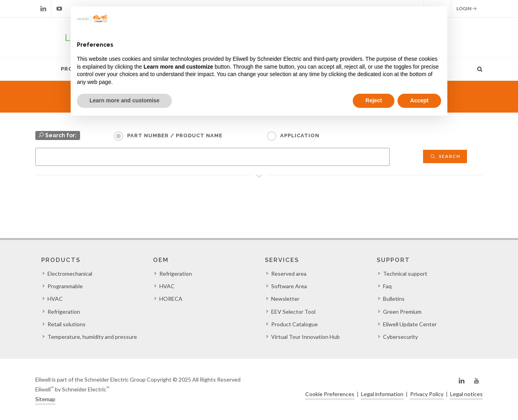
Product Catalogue (295, 324)
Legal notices (466, 394)
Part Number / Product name (175, 135)
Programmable (65, 286)
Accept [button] (419, 100)
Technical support (405, 274)
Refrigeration (64, 312)
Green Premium (402, 312)
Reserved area (289, 274)
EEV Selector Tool (293, 312)
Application (300, 135)
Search (445, 156)
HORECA (171, 299)
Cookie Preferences (330, 394)
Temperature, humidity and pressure (92, 337)
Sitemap (45, 399)
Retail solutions (67, 324)
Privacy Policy (427, 394)
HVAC (55, 299)
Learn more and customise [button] (124, 100)
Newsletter (285, 299)
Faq (387, 286)
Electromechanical (70, 274)
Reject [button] (374, 100)
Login (467, 9)
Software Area (289, 286)
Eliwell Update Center (410, 324)
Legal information (382, 394)
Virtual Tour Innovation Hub (306, 337)
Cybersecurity (400, 337)
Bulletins (394, 299)
